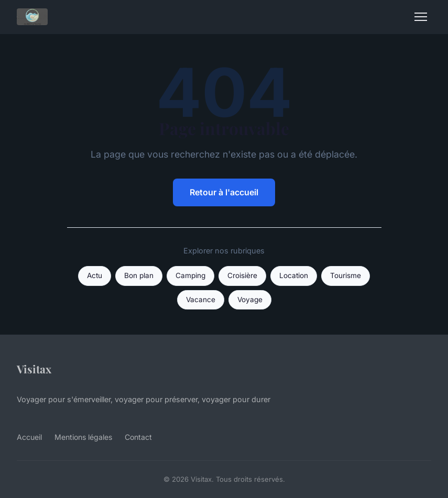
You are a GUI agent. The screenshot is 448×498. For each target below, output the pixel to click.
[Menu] (421, 17)
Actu (95, 275)
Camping (190, 275)
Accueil (29, 437)
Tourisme (346, 275)
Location (294, 275)
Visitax (34, 369)
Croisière (242, 275)
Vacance (201, 300)
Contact (138, 437)
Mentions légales (83, 437)
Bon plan (139, 275)
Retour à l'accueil (224, 192)
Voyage (250, 300)
